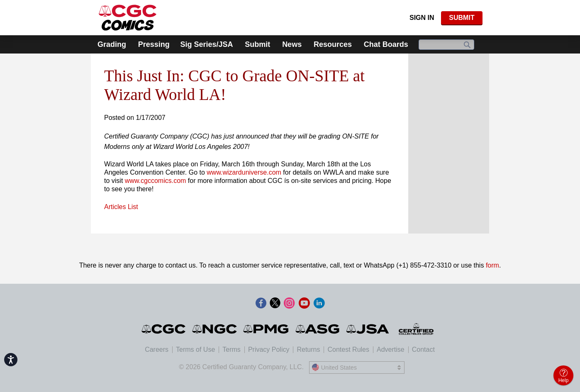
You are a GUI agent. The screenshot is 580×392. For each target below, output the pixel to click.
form (492, 265)
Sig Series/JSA (206, 44)
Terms (232, 349)
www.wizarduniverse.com (244, 172)
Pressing (154, 44)
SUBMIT (462, 18)
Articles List (121, 207)
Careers (157, 349)
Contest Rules (348, 349)
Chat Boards (386, 44)
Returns (308, 349)
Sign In (422, 18)
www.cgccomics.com (156, 181)
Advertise (391, 349)
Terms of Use (195, 349)
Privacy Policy (269, 349)
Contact (423, 349)
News (292, 44)
